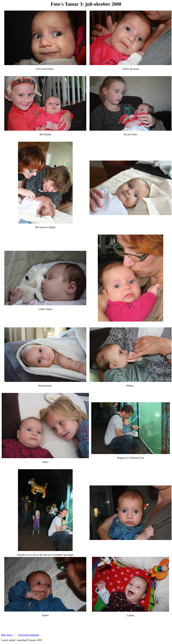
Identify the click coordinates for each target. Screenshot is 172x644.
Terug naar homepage (29, 635)
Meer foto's (7, 635)
